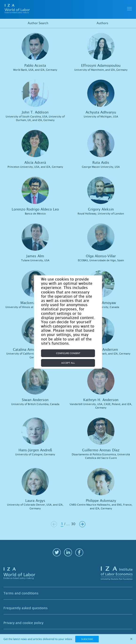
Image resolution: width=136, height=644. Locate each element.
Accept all (68, 363)
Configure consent (68, 353)
